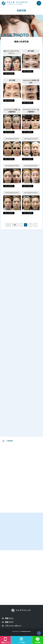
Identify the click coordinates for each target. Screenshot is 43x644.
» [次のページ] (36, 225)
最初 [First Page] (15, 225)
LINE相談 (38, 643)
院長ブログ (9, 622)
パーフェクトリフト (12, 139)
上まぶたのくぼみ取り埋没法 (31, 81)
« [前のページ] (21, 225)
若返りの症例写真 (9, 74)
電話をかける (5, 643)
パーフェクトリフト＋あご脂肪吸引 (31, 111)
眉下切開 (31, 51)
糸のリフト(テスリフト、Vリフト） (12, 52)
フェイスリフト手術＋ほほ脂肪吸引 (12, 111)
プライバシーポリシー (13, 626)
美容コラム (9, 618)
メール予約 (21, 643)
